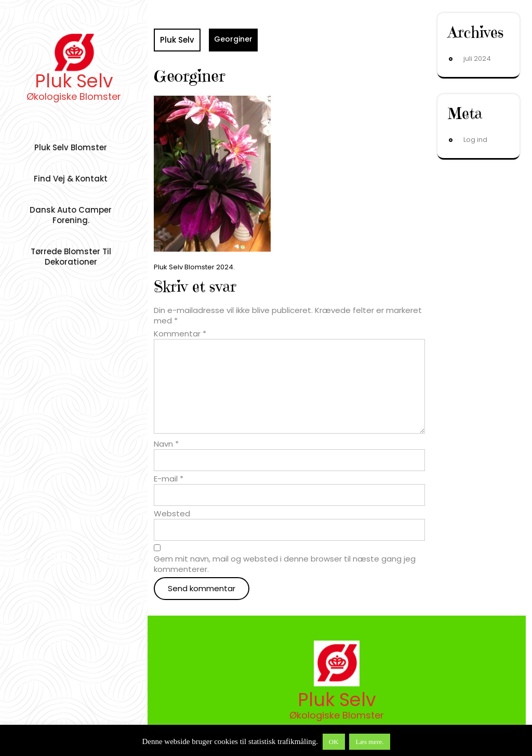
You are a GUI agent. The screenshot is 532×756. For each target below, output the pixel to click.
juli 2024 (477, 58)
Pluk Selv (74, 81)
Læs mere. (369, 742)
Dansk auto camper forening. (71, 215)
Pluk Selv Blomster (71, 147)
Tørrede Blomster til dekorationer (71, 257)
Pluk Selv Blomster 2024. (194, 267)
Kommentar (180, 334)
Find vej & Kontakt (71, 179)
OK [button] (334, 742)
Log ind (475, 140)
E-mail (169, 479)
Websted (172, 514)
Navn (166, 444)
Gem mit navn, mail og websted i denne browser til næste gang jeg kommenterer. (285, 564)
